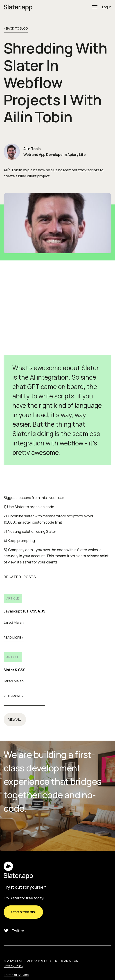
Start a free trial (23, 912)
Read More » (14, 637)
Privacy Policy (13, 966)
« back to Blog (16, 28)
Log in (107, 7)
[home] (18, 7)
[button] (94, 7)
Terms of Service (16, 975)
